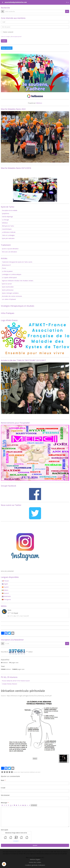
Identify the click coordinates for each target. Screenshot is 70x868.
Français (5, 581)
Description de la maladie (10, 210)
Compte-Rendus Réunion (9, 684)
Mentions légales (35, 859)
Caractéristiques (7, 229)
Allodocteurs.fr (6, 265)
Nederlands (6, 596)
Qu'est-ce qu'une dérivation (10, 249)
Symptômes (6, 213)
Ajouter (35, 845)
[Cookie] (4, 864)
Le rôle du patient (7, 271)
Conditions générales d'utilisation (35, 865)
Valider (4, 41)
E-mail (3, 788)
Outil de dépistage (7, 217)
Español (5, 587)
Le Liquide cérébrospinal (9, 278)
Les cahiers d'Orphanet (9, 299)
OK (67, 11)
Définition (5, 223)
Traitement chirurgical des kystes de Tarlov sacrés (17, 262)
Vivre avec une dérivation (9, 252)
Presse (4, 268)
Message (4, 803)
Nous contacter (7, 48)
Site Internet (5, 795)
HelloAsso (39, 103)
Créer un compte (5, 37)
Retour (35, 759)
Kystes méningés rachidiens (10, 293)
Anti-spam (4, 830)
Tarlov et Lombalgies (8, 235)
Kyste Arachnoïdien (8, 287)
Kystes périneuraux (8, 290)
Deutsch (5, 593)
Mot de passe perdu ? (16, 37)
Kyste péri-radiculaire (8, 238)
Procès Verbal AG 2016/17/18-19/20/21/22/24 (16, 681)
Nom (3, 780)
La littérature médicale (9, 232)
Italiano (5, 590)
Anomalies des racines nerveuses (12, 296)
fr (67, 2)
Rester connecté (7, 32)
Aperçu (34, 805)
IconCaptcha (16, 841)
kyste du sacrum (7, 284)
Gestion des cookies (35, 862)
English (5, 584)
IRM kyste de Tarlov (8, 226)
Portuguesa (6, 599)
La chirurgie (5, 220)
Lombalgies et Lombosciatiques (12, 274)
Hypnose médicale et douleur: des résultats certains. (18, 281)
